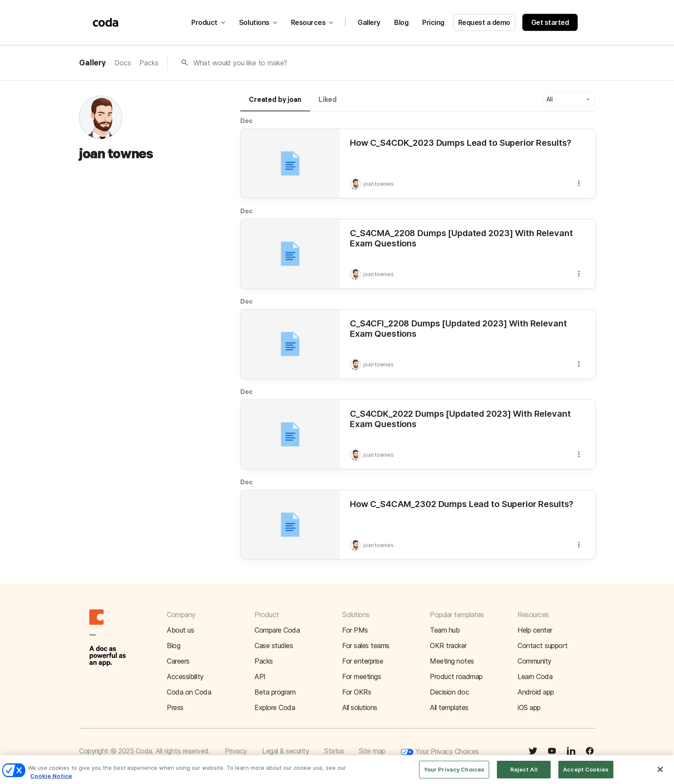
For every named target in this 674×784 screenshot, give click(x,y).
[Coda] (106, 22)
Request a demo (484, 22)
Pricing (433, 22)
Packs (149, 63)
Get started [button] (550, 22)
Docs (123, 63)
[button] (569, 99)
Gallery (369, 22)
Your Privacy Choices (440, 752)
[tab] (275, 104)
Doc (247, 121)
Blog (401, 22)
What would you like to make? (240, 63)
